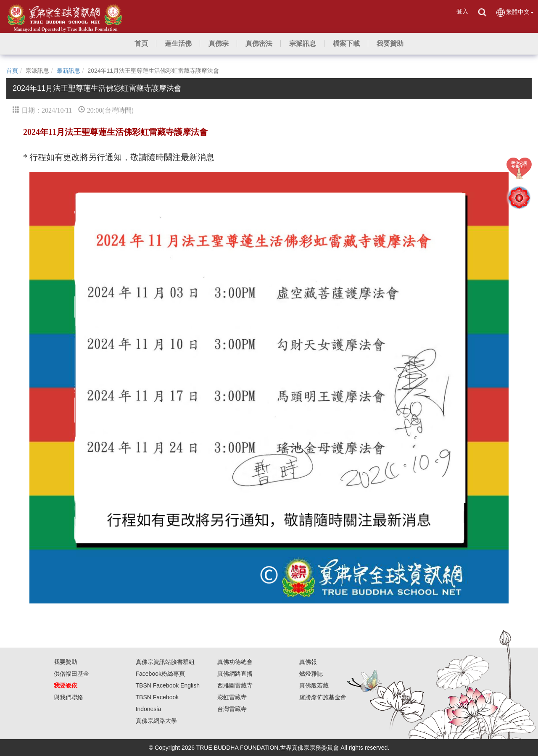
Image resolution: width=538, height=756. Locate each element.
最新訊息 (69, 71)
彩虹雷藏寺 (232, 697)
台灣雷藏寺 (232, 709)
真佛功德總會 (235, 662)
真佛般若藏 (314, 685)
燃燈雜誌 (311, 674)
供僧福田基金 (71, 674)
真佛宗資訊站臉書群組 (165, 662)
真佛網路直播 (235, 674)
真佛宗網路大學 (156, 721)
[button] (178, 44)
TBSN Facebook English (168, 685)
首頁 (12, 71)
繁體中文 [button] (515, 12)
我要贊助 (66, 662)
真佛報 (308, 662)
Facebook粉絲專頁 (160, 674)
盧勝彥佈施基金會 (323, 697)
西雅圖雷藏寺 (235, 685)
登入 (462, 11)
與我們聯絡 (69, 697)
